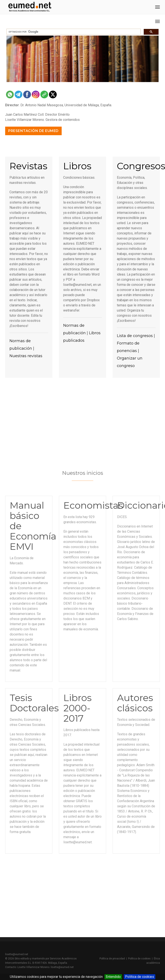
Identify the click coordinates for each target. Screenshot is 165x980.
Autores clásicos (135, 703)
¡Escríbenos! (19, 326)
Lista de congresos (135, 336)
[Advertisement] (82, 423)
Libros (77, 166)
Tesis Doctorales (34, 703)
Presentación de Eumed (33, 131)
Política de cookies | (141, 959)
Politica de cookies (140, 977)
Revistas (28, 166)
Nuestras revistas (26, 356)
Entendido (113, 977)
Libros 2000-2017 (77, 708)
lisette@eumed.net (17, 954)
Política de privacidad (112, 959)
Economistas (93, 505)
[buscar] (73, 32)
